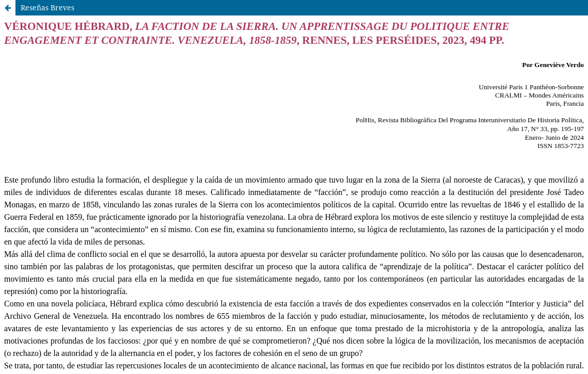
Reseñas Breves (47, 7)
